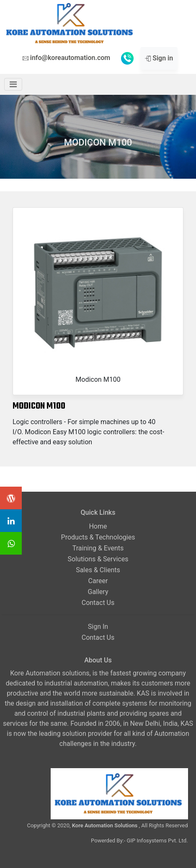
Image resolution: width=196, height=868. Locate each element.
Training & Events (98, 548)
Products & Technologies (98, 537)
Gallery (98, 592)
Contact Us (98, 603)
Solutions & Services (98, 559)
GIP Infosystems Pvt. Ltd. (157, 841)
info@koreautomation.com (67, 58)
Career (98, 581)
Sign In (98, 627)
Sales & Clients (98, 570)
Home (98, 526)
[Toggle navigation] (13, 84)
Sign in (159, 58)
